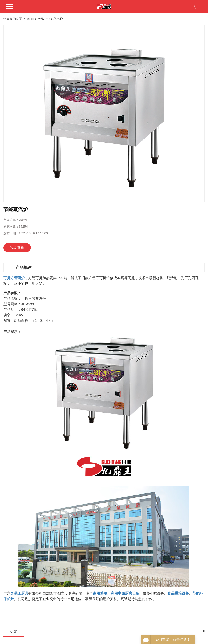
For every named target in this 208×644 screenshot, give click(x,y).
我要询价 (17, 248)
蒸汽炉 (58, 19)
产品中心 (44, 19)
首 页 (30, 19)
